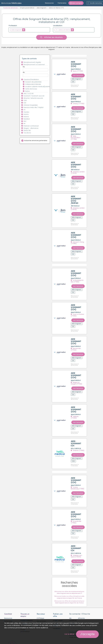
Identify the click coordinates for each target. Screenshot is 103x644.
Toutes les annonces (10, 8)
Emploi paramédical (27, 8)
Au (24, 72)
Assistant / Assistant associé (34, 96)
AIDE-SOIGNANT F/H (76, 417)
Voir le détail (69, 634)
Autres (27, 91)
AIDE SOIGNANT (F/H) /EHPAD (76, 191)
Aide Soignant (42, 8)
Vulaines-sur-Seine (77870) (79, 522)
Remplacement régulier (32, 62)
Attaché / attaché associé (33, 98)
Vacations (27, 133)
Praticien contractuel (31, 126)
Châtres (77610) (78, 424)
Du (24, 67)
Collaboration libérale (33, 84)
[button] (76, 3)
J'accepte (87, 634)
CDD (25, 100)
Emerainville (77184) (79, 491)
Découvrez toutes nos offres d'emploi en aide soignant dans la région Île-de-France (71, 558)
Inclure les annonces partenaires (36, 141)
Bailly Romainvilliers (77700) (79, 133)
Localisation (58, 26)
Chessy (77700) (78, 102)
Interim (26, 114)
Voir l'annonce (81, 75)
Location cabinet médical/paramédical (38, 87)
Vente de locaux (31, 89)
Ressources (49, 3)
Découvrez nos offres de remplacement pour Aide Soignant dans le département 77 (71, 553)
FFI (24, 110)
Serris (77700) (77, 71)
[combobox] (29, 30)
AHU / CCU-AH (29, 94)
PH (24, 124)
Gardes (26, 112)
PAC (25, 121)
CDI (25, 103)
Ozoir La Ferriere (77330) (78, 300)
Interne (26, 117)
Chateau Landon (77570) (78, 165)
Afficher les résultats (51, 37)
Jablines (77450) (78, 394)
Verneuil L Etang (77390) (78, 232)
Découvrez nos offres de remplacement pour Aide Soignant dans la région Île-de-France (71, 563)
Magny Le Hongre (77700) (78, 362)
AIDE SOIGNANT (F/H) (76, 64)
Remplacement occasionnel (34, 65)
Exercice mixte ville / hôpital (33, 107)
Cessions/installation (31, 79)
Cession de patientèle (33, 82)
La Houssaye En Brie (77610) (79, 268)
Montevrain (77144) (79, 331)
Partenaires (62, 3)
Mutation (27, 119)
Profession (13, 26)
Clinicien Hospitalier (31, 105)
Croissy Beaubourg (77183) (79, 460)
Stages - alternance (31, 128)
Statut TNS (27, 130)
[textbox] (26, 30)
